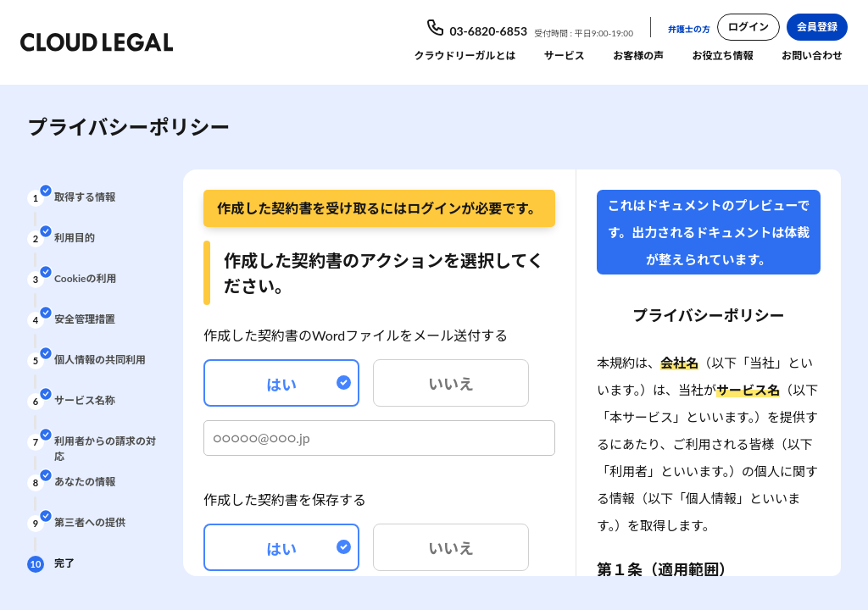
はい (309, 385)
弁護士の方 (689, 29)
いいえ (451, 384)
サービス (565, 55)
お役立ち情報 (723, 55)
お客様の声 (638, 55)
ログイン (748, 27)
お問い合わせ (812, 55)
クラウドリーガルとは (465, 55)
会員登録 (817, 27)
